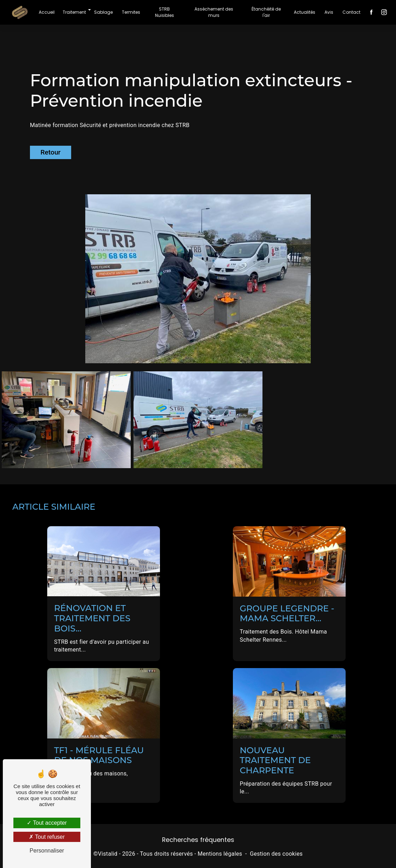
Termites (131, 12)
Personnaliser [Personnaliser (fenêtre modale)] (47, 851)
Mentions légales (220, 854)
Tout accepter (47, 823)
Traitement (74, 12)
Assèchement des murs (214, 12)
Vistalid (108, 854)
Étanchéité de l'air (266, 12)
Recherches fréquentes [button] (198, 840)
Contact (351, 12)
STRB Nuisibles (165, 12)
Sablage (103, 12)
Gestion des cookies (276, 854)
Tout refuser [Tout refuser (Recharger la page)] (47, 837)
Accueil (47, 12)
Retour (51, 152)
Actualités (305, 12)
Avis (329, 12)
